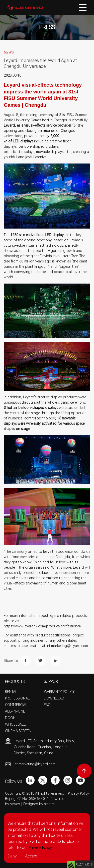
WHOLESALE (15, 724)
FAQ (47, 705)
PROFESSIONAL (17, 698)
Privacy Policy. (41, 848)
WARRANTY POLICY (59, 692)
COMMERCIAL (16, 705)
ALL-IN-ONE (15, 711)
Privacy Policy (78, 793)
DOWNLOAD (54, 698)
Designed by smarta (39, 804)
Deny (12, 856)
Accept (31, 856)
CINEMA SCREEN (18, 731)
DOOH (10, 718)
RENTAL (11, 692)
